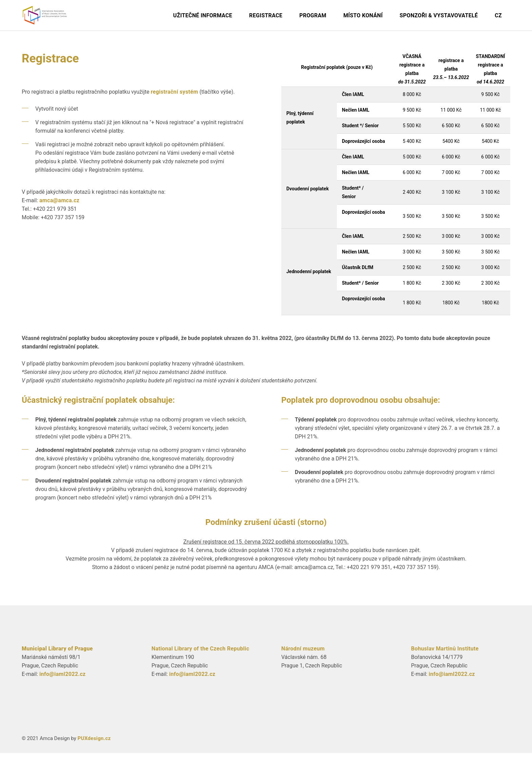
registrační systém (174, 96)
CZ (498, 15)
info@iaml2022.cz (62, 678)
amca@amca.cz (59, 204)
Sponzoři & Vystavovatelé (439, 15)
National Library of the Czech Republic (201, 653)
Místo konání (363, 15)
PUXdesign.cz (94, 742)
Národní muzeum (303, 653)
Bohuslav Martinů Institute (445, 653)
